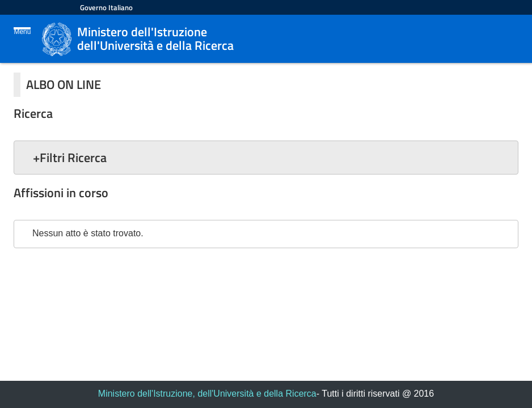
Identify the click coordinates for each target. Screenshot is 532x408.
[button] (266, 158)
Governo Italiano (106, 7)
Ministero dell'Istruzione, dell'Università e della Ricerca (207, 394)
